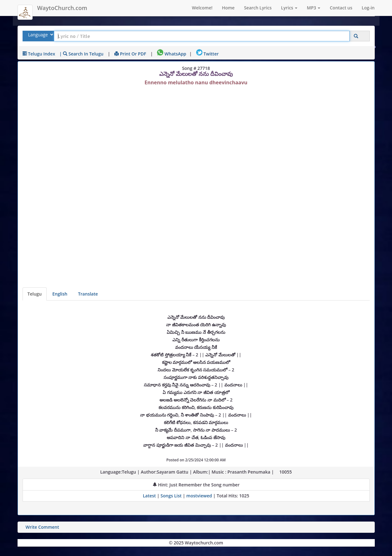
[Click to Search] (356, 36)
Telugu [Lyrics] (35, 294)
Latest (150, 496)
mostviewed (199, 496)
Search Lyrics (258, 8)
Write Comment (42, 527)
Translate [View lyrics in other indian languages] (88, 294)
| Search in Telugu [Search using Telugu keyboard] (82, 54)
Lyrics (289, 8)
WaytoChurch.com (62, 8)
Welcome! (202, 8)
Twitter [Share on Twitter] (207, 54)
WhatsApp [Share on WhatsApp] (172, 54)
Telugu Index (39, 54)
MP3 (314, 8)
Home (228, 8)
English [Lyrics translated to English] (60, 294)
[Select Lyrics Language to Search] (40, 35)
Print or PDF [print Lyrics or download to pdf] (130, 54)
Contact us (341, 8)
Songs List (171, 496)
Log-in (368, 8)
